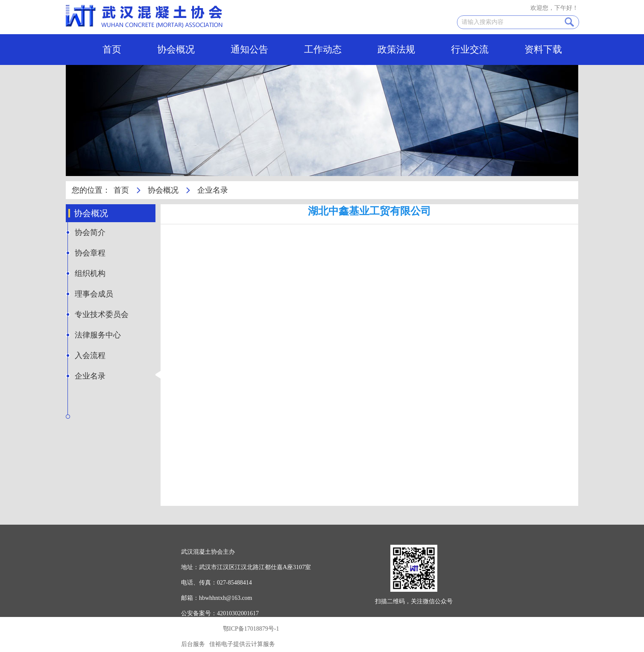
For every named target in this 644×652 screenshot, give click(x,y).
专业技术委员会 (102, 314)
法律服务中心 (98, 335)
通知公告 (249, 49)
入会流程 (90, 355)
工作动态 (323, 49)
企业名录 (90, 376)
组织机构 (90, 273)
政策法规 (396, 49)
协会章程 (90, 253)
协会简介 (90, 232)
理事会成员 (94, 294)
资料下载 (543, 49)
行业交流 (470, 49)
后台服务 (193, 644)
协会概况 (176, 49)
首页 (112, 49)
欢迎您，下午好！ (554, 8)
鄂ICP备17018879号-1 (251, 629)
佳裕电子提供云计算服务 (242, 644)
